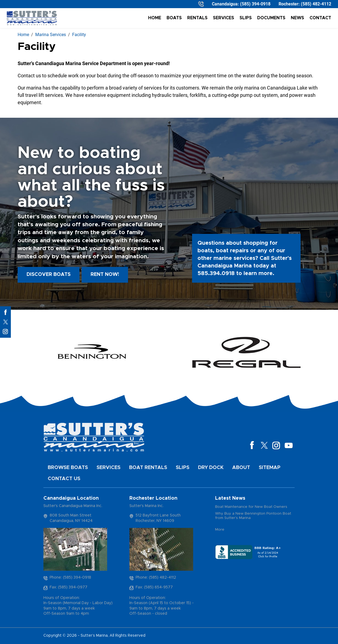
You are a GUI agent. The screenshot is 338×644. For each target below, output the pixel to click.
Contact (320, 18)
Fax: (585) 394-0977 (68, 587)
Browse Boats (68, 468)
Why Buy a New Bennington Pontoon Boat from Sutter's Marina (253, 516)
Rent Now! (105, 275)
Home (155, 18)
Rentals (197, 18)
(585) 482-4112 (316, 4)
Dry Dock (211, 468)
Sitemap (270, 468)
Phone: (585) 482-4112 (156, 578)
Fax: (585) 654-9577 (154, 587)
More (220, 530)
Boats (174, 18)
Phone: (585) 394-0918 (70, 578)
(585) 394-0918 (255, 4)
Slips (246, 18)
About (241, 468)
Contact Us (64, 479)
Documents (271, 18)
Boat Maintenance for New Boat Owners (251, 507)
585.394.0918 (216, 273)
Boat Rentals (148, 468)
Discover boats (49, 275)
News (297, 18)
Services (224, 18)
